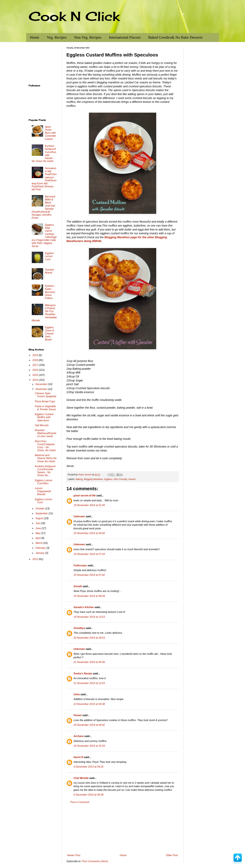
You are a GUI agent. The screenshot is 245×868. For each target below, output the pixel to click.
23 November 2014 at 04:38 (89, 704)
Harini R (78, 757)
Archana (79, 736)
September (42, 513)
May (38, 533)
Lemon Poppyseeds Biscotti (43, 491)
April (38, 538)
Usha (77, 694)
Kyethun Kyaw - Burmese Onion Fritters (50, 292)
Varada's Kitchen (84, 607)
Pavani (78, 715)
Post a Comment (80, 802)
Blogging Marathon (93, 479)
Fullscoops (80, 565)
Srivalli (78, 586)
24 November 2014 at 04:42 (89, 725)
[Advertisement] (123, 829)
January (40, 553)
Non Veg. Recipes (88, 37)
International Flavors (125, 37)
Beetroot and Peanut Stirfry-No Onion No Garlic (46, 458)
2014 (36, 380)
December (42, 384)
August (40, 518)
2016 (36, 370)
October (40, 509)
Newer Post (74, 855)
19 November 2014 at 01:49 (89, 505)
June (38, 528)
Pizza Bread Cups (45, 401)
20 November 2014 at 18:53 (89, 638)
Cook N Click (74, 16)
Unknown (79, 516)
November (42, 389)
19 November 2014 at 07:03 (89, 554)
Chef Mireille (81, 778)
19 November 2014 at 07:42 (89, 575)
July (38, 523)
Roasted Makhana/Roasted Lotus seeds (45, 433)
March (39, 543)
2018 (36, 360)
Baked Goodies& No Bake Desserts (175, 37)
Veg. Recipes (57, 37)
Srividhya (79, 628)
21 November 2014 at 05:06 (89, 662)
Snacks (132, 479)
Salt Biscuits (42, 425)
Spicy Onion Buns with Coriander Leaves (50, 133)
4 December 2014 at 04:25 (89, 767)
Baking (79, 479)
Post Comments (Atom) (95, 861)
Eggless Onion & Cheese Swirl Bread (49, 333)
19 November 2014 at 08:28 (89, 596)
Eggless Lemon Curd (49, 256)
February (41, 548)
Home (35, 37)
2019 (36, 355)
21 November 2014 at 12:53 (89, 683)
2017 (36, 365)
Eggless (108, 479)
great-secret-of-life (85, 496)
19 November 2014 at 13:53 (89, 617)
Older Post (172, 855)
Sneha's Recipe (83, 674)
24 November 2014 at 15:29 (89, 746)
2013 (36, 559)
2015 (36, 375)
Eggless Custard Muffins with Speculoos (44, 417)
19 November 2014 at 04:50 (89, 533)
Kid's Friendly (120, 479)
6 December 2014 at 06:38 (89, 795)
